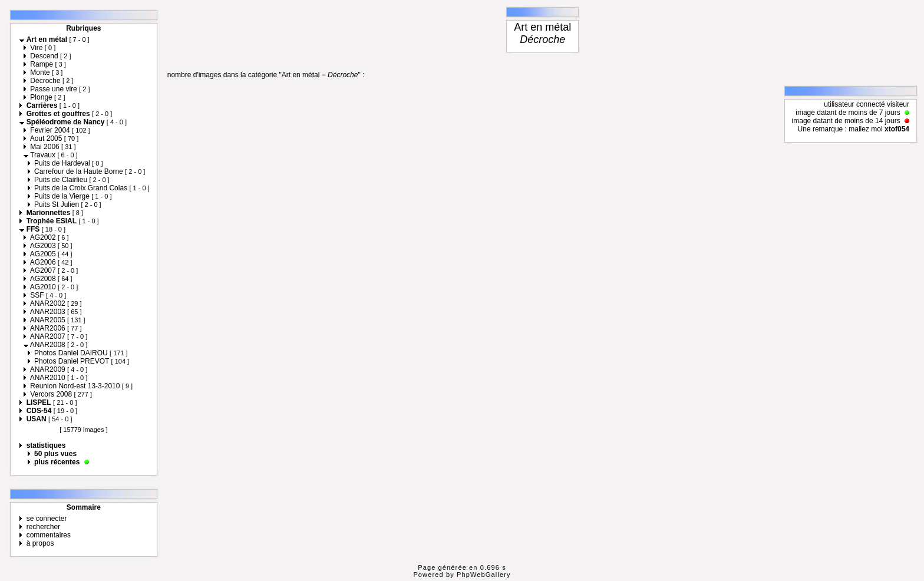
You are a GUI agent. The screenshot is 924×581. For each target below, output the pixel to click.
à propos (40, 543)
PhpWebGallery (484, 575)
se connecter (47, 519)
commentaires (49, 535)
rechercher (43, 527)
